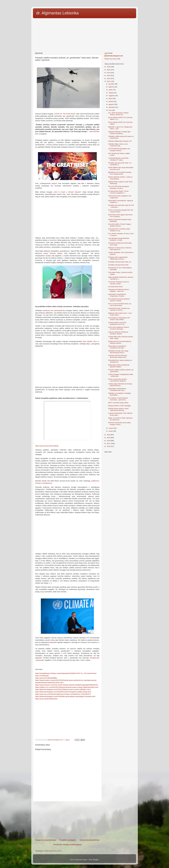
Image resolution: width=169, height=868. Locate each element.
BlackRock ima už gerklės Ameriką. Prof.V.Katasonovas (120, 173)
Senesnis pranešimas (89, 840)
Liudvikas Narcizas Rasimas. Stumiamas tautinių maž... (118, 356)
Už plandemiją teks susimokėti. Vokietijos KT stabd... (118, 159)
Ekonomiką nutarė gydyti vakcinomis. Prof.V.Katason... (121, 216)
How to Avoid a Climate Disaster (67, 192)
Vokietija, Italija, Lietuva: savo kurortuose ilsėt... (118, 145)
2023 (109, 76)
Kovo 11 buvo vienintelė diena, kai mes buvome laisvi (120, 305)
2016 (109, 446)
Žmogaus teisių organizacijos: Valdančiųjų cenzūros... (118, 258)
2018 (109, 441)
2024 (109, 73)
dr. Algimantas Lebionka (57, 13)
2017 (109, 443)
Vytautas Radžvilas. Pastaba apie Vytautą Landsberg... (119, 133)
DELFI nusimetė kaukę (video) (118, 403)
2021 (109, 81)
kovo (110, 110)
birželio (111, 101)
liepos (111, 98)
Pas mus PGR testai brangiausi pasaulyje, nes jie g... (119, 187)
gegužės (112, 104)
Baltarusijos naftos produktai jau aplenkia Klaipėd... (119, 366)
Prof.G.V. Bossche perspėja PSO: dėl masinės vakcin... (121, 211)
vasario (111, 428)
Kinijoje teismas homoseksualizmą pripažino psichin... (120, 342)
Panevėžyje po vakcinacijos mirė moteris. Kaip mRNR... (119, 319)
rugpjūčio (112, 96)
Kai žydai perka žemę (115, 287)
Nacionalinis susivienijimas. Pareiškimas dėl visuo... (117, 389)
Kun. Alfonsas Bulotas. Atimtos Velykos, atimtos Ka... (118, 114)
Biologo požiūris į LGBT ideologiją (119, 406)
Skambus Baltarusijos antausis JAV (120, 141)
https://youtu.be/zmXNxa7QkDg (47, 446)
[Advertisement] (85, 35)
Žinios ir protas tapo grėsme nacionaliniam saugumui (117, 380)
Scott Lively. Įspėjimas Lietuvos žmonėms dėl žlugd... (119, 328)
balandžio (112, 107)
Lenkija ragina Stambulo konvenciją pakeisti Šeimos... (120, 385)
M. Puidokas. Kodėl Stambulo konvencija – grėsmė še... (118, 399)
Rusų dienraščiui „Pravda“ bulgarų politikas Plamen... (120, 225)
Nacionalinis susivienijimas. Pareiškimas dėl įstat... (117, 347)
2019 (109, 438)
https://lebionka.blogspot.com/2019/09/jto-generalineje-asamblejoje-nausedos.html (65, 696)
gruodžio (112, 84)
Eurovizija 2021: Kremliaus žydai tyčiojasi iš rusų (119, 230)
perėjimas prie (48, 310)
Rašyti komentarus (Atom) (53, 851)
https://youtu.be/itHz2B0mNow (46, 699)
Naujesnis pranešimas (45, 840)
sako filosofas (94, 131)
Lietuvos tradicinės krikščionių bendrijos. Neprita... (118, 333)
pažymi (54, 183)
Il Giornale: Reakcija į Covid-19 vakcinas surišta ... (118, 283)
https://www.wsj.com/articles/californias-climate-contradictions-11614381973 (63, 694)
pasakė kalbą (50, 640)
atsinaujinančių (59, 310)
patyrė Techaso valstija (53, 253)
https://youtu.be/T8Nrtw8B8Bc (46, 678)
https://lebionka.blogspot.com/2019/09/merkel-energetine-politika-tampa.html (63, 692)
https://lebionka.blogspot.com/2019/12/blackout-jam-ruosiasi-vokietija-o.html (63, 689)
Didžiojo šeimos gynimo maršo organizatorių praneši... (118, 409)
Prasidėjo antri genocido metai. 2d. (120, 262)
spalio (111, 90)
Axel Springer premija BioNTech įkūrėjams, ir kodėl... (119, 239)
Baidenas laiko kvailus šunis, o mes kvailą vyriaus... (120, 314)
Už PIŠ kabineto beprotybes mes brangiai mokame (119, 150)
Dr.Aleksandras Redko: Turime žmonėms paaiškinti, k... (118, 192)
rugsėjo (111, 93)
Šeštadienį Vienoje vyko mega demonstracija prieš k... (118, 352)
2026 (109, 67)
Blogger (96, 860)
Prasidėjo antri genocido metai (118, 265)
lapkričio (112, 87)
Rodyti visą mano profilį (112, 59)
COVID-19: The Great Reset (65, 114)
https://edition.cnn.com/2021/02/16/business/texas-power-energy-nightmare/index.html (67, 687)
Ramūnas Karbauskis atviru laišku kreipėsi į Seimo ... (119, 424)
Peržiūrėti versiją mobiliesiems (67, 845)
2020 (109, 435)
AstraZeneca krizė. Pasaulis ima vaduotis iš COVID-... (119, 309)
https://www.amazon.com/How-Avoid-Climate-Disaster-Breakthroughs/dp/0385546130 (67, 685)
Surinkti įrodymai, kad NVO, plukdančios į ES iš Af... (117, 323)
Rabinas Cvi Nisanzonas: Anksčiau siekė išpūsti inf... (120, 249)
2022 (109, 79)
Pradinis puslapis (68, 840)
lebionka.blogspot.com (115, 56)
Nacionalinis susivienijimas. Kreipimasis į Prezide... (117, 295)
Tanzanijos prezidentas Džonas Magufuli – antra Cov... (119, 290)
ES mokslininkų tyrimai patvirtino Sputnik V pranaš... (119, 300)
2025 (109, 70)
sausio (111, 431)
